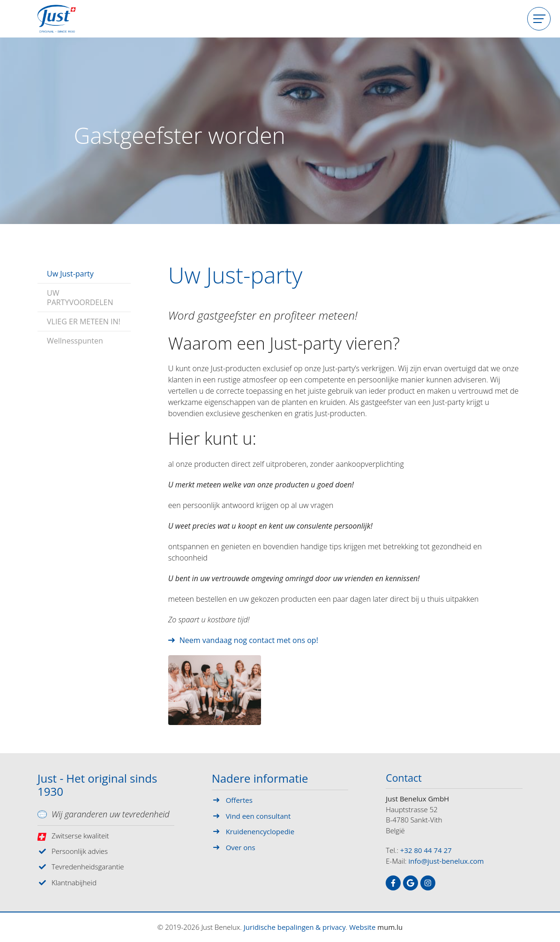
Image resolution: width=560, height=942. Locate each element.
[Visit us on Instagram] (428, 884)
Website (362, 927)
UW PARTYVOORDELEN (80, 295)
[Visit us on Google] (411, 884)
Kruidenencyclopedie (260, 831)
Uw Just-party (70, 271)
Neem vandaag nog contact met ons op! (249, 640)
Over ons (241, 847)
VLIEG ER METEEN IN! (84, 319)
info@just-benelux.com (446, 862)
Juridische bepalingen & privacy (295, 927)
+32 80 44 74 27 (426, 852)
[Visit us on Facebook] (393, 884)
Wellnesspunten (75, 338)
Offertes (239, 800)
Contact (406, 779)
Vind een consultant (258, 816)
